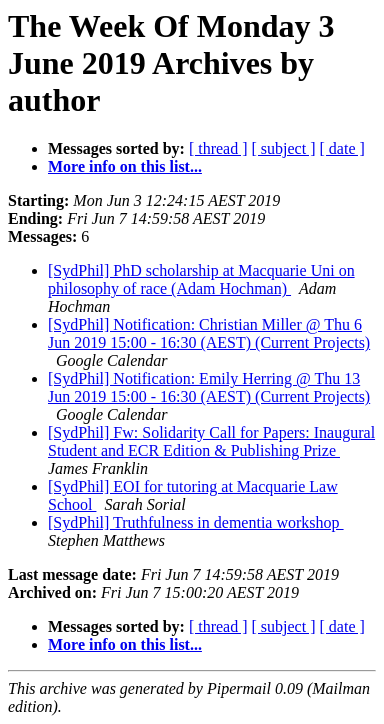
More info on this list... (125, 166)
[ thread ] (218, 148)
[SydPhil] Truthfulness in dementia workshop (196, 522)
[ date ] (342, 148)
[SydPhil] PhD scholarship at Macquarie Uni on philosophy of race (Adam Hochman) (201, 279)
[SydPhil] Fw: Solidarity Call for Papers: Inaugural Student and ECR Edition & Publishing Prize (211, 441)
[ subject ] (284, 148)
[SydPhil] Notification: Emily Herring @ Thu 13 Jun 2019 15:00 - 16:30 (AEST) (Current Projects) (209, 387)
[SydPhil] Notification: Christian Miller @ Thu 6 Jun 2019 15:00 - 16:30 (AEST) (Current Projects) (209, 333)
